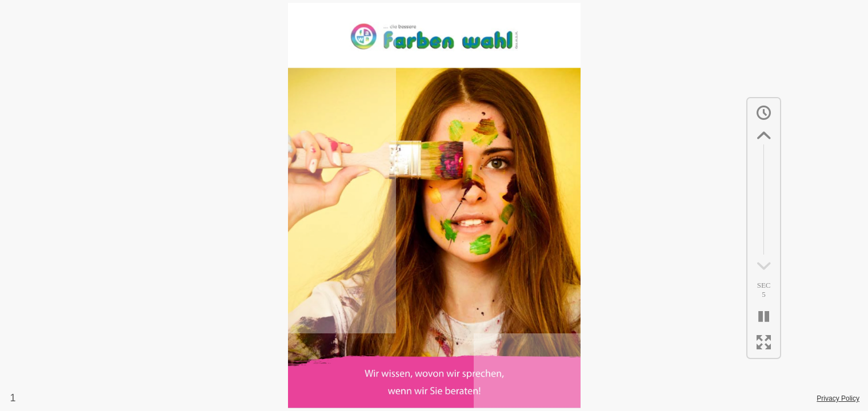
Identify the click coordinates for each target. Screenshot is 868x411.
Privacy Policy (838, 398)
